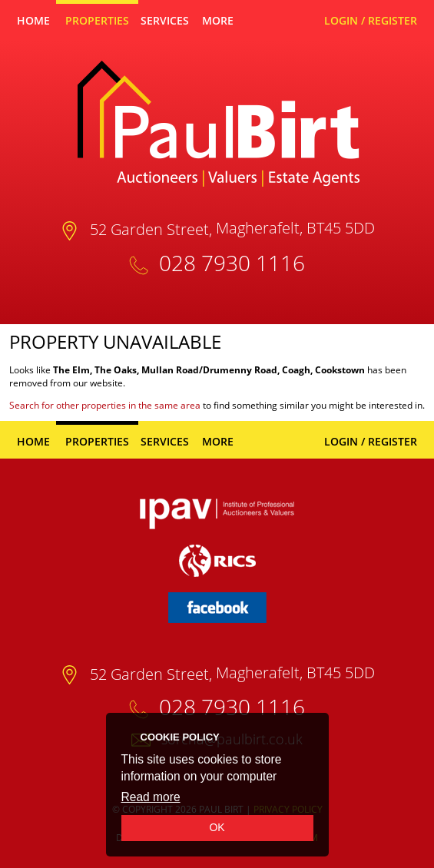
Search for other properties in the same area (105, 405)
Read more (151, 797)
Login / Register (371, 20)
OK (217, 827)
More (218, 20)
